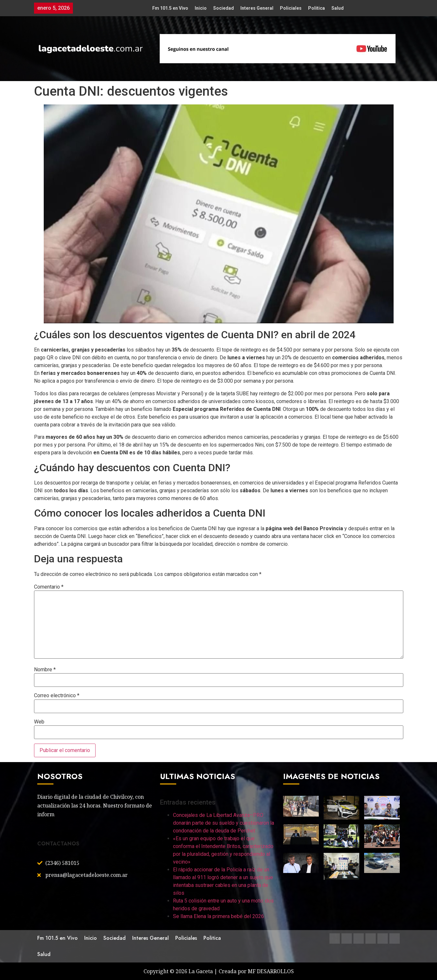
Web (39, 722)
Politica (316, 8)
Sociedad (224, 8)
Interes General (257, 8)
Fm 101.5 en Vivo (170, 8)
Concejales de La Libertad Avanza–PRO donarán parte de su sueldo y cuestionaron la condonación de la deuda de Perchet (224, 823)
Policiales (291, 8)
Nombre (45, 670)
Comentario (49, 587)
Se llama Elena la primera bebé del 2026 (218, 916)
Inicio (201, 8)
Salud (338, 8)
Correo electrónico (57, 696)
